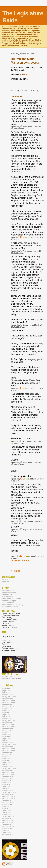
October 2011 (8, 818)
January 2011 (8, 800)
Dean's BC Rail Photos (12, 679)
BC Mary (26, 479)
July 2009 (6, 764)
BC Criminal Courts (10, 607)
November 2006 (9, 700)
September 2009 (9, 768)
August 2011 (7, 814)
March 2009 (7, 756)
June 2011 (7, 810)
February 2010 (8, 778)
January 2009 (8, 752)
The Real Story (8, 603)
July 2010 (6, 788)
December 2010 (9, 798)
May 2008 (6, 736)
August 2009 (7, 766)
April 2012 (6, 830)
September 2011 (9, 816)
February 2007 (8, 706)
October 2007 (8, 722)
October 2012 (8, 834)
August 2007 (7, 718)
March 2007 (7, 708)
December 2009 (9, 774)
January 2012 (8, 824)
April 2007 (6, 710)
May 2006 (6, 688)
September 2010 (9, 792)
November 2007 (9, 724)
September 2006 (9, 696)
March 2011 (7, 804)
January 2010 (8, 776)
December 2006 (9, 702)
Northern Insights (9, 601)
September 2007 (9, 720)
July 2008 (6, 740)
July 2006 (6, 692)
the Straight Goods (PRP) (13, 605)
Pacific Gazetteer (9, 591)
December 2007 (9, 726)
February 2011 (8, 802)
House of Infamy (9, 593)
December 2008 (9, 750)
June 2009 (7, 762)
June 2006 (7, 690)
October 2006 (8, 698)
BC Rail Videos (8, 677)
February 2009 (8, 754)
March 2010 (7, 780)
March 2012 (7, 828)
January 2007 (8, 704)
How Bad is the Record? (12, 599)
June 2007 (7, 714)
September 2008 (9, 744)
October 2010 (8, 794)
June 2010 (7, 786)
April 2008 (6, 734)
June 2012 (7, 832)
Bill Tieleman (8, 597)
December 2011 (9, 822)
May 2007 (6, 712)
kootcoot (26, 237)
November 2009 (9, 772)
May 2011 (6, 808)
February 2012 (8, 826)
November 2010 (9, 796)
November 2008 (9, 748)
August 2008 (7, 742)
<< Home (15, 571)
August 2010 (7, 790)
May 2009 (6, 760)
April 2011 (6, 806)
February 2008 (8, 730)
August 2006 (7, 694)
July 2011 (6, 812)
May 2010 (6, 784)
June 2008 (7, 738)
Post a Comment (21, 560)
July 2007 (6, 716)
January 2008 (8, 728)
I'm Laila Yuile (8, 595)
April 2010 (6, 782)
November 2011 (9, 820)
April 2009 (6, 758)
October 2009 (8, 770)
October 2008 (8, 746)
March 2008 (7, 732)
